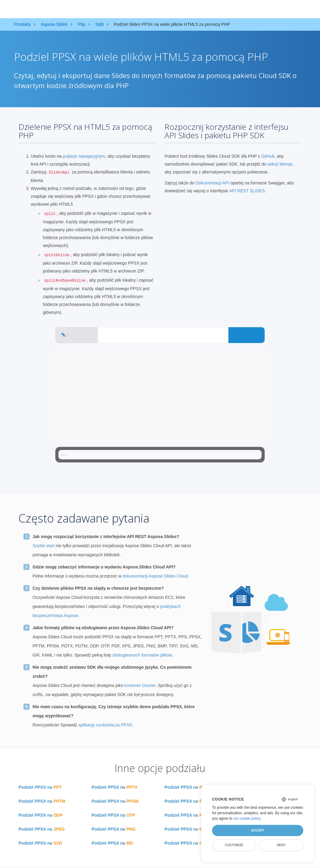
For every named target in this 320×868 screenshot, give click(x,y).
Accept (257, 830)
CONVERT (246, 335)
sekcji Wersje (280, 164)
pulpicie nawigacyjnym (84, 156)
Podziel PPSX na (40, 787)
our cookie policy (247, 818)
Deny (281, 845)
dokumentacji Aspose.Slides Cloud (155, 576)
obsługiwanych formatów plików (142, 655)
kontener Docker (140, 685)
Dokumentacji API (212, 183)
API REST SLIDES (247, 191)
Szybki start (43, 546)
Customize (234, 845)
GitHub (268, 156)
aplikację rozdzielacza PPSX (105, 725)
